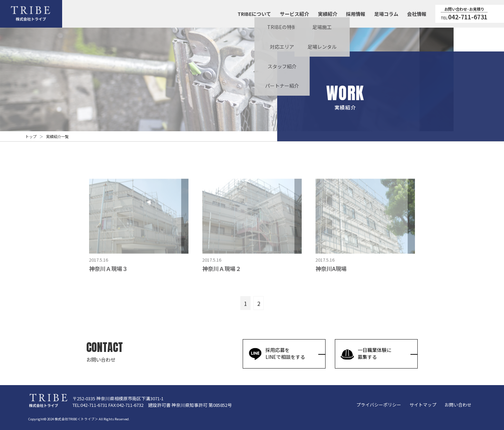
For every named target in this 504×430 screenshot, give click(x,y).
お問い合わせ (458, 405)
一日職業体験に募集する (366, 354)
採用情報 (356, 14)
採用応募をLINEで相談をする (277, 354)
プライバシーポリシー (379, 405)
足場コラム (386, 14)
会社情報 (417, 14)
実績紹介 (328, 14)
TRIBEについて (254, 14)
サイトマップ (423, 405)
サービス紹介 (294, 14)
